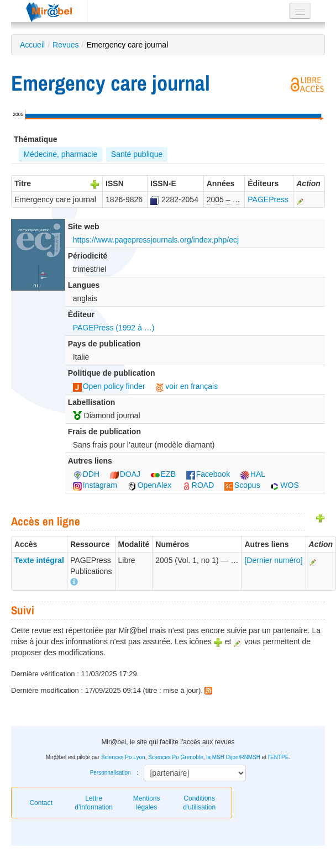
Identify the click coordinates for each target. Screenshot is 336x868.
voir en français (187, 386)
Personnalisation (111, 773)
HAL (253, 474)
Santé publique (137, 154)
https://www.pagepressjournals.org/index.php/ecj (156, 240)
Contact (41, 803)
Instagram (95, 485)
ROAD (198, 485)
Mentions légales (147, 803)
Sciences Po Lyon (123, 757)
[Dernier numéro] (273, 560)
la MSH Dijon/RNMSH (233, 757)
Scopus (242, 485)
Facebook (208, 474)
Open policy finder (109, 386)
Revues (65, 45)
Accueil (32, 45)
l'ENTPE (278, 757)
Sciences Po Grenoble (176, 757)
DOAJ (125, 474)
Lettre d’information (94, 803)
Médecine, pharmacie (60, 154)
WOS (284, 485)
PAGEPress (268, 199)
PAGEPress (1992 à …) (114, 328)
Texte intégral (39, 560)
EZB (163, 474)
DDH (86, 474)
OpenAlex (149, 485)
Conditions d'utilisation (199, 803)
